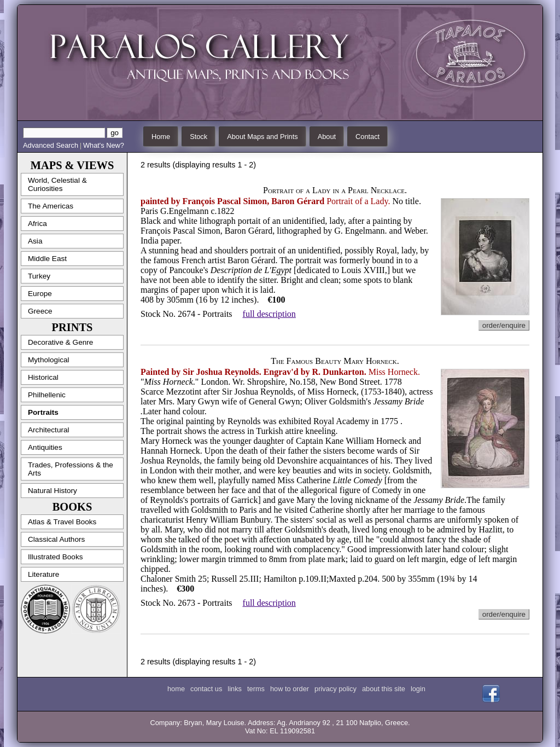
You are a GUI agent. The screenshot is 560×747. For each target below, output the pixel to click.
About (327, 137)
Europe (40, 294)
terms (256, 689)
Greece (40, 311)
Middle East (47, 259)
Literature (43, 574)
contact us (206, 689)
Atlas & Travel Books (62, 522)
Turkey (39, 276)
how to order (290, 689)
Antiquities (45, 447)
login (418, 689)
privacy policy (336, 689)
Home (161, 137)
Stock (199, 137)
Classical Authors (56, 539)
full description (269, 314)
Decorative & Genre (60, 342)
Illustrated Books (56, 557)
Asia (35, 241)
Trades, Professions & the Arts (71, 469)
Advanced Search (51, 145)
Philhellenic (47, 395)
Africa (37, 224)
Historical (43, 377)
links (235, 689)
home (176, 689)
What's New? (104, 145)
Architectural (49, 430)
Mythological (49, 360)
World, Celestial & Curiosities (57, 184)
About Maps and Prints (262, 137)
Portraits (43, 412)
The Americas (51, 206)
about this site (384, 689)
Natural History (52, 491)
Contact (367, 137)
